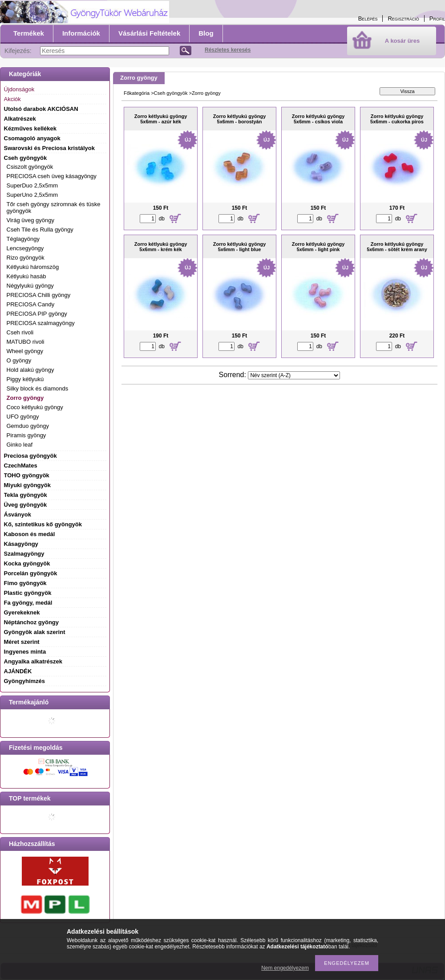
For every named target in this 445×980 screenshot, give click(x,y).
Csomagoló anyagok (32, 138)
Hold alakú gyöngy (30, 370)
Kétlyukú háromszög (33, 267)
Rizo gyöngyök (26, 258)
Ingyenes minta (25, 652)
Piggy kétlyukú (25, 379)
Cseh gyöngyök (171, 93)
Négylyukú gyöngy (30, 286)
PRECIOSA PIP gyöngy (37, 314)
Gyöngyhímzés (24, 681)
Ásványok (18, 514)
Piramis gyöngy (26, 435)
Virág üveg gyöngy (30, 220)
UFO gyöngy (23, 417)
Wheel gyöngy (25, 351)
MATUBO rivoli (26, 342)
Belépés (368, 18)
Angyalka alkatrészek (33, 661)
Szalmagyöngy (24, 554)
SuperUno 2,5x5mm (32, 195)
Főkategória (137, 93)
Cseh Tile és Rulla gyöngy (40, 230)
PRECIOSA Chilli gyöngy (39, 295)
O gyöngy (19, 360)
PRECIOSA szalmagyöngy (41, 323)
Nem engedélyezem (285, 968)
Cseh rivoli (20, 332)
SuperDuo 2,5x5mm (32, 185)
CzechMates (21, 466)
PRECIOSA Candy (31, 304)
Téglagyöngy (23, 239)
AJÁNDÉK (18, 671)
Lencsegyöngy (25, 248)
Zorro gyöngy (25, 398)
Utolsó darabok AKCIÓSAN (41, 109)
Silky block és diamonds (38, 388)
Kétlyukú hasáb (26, 276)
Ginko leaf (20, 445)
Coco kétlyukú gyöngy (35, 407)
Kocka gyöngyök (27, 563)
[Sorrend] (294, 375)
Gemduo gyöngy (28, 426)
